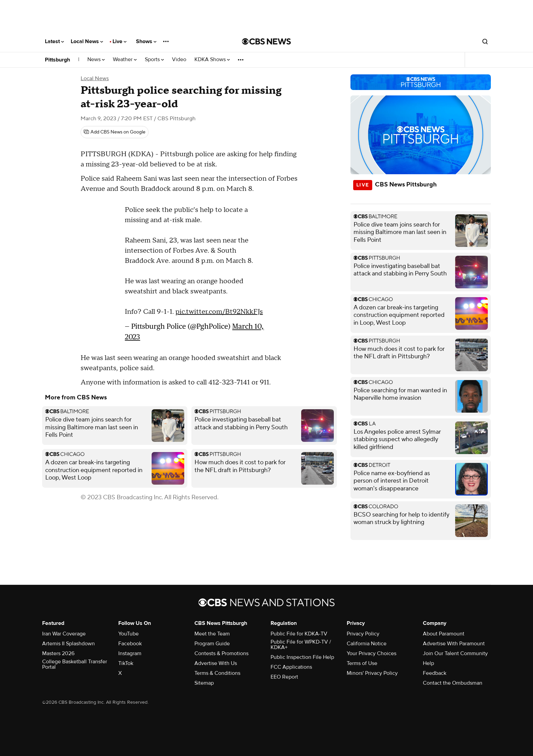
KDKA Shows (212, 60)
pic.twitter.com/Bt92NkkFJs (219, 312)
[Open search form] (485, 41)
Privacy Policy (363, 634)
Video (179, 60)
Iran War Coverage (64, 634)
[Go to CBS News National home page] (266, 41)
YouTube (128, 634)
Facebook (130, 644)
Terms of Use (362, 663)
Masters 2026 (58, 653)
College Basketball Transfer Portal (75, 664)
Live (119, 41)
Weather (125, 60)
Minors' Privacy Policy (372, 673)
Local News (87, 41)
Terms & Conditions (217, 673)
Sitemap (204, 683)
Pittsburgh (57, 60)
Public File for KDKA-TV (299, 634)
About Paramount (444, 634)
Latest (54, 41)
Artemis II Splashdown (68, 644)
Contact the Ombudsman (453, 683)
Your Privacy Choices (372, 653)
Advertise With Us (216, 663)
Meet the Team (212, 634)
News (96, 60)
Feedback (435, 673)
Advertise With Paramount (454, 644)
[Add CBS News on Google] (115, 132)
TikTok (126, 663)
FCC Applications (291, 667)
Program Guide (212, 644)
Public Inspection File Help (302, 657)
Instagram (130, 653)
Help (428, 663)
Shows (146, 41)
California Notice (367, 644)
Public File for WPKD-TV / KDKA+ (301, 645)
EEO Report (284, 677)
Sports (154, 60)
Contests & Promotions (221, 653)
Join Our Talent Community (455, 653)
